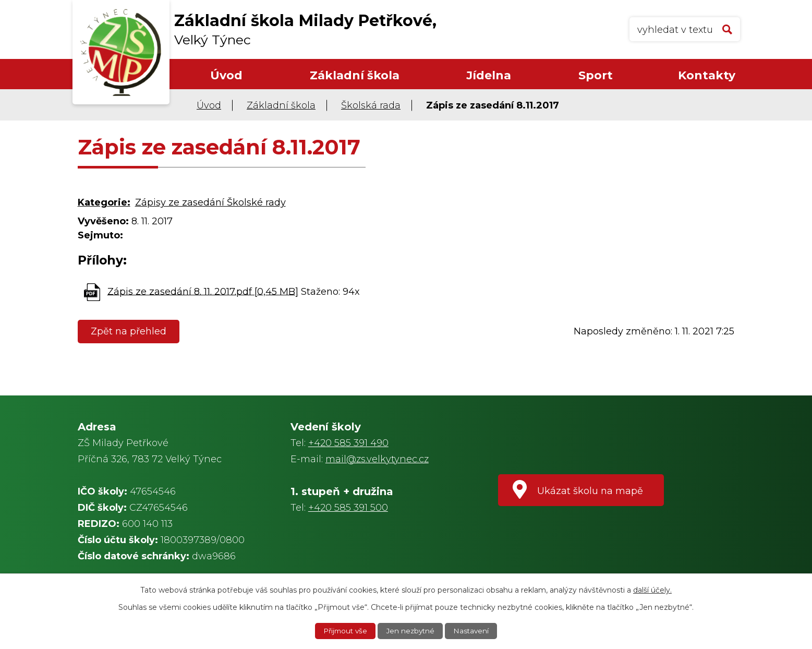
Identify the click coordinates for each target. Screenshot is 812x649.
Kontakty (707, 75)
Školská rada (371, 105)
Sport (596, 75)
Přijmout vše (344, 631)
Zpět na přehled (130, 331)
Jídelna (489, 75)
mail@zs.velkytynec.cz (377, 459)
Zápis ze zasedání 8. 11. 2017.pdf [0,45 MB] (203, 291)
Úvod (226, 75)
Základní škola (355, 75)
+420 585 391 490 (348, 443)
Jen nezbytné (411, 631)
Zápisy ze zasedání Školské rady (210, 202)
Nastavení (474, 631)
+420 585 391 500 (348, 508)
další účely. (652, 590)
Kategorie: (104, 202)
